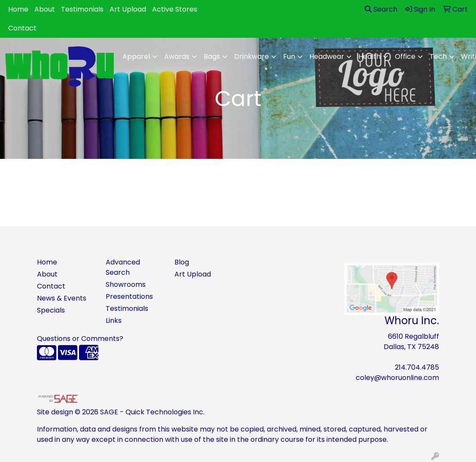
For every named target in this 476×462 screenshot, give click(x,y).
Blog (182, 262)
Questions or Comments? (80, 339)
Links (114, 321)
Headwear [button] (327, 56)
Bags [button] (212, 56)
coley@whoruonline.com (397, 378)
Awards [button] (177, 56)
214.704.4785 (417, 367)
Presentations (129, 296)
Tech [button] (438, 56)
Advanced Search (123, 267)
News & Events (62, 298)
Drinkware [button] (252, 56)
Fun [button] (289, 56)
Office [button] (405, 56)
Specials (51, 310)
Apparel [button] (136, 56)
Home (18, 9)
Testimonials (82, 9)
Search (381, 9)
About (45, 9)
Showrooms (126, 284)
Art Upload (128, 9)
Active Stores (175, 9)
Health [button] (369, 56)
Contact (22, 28)
